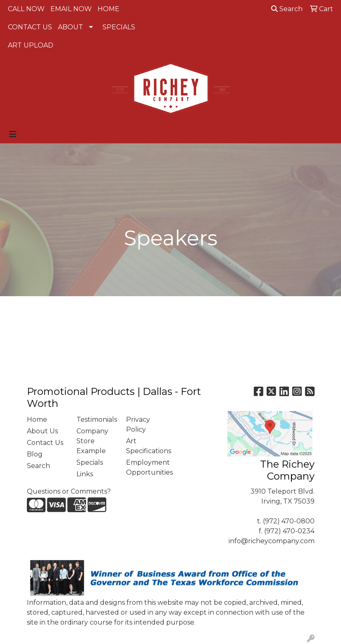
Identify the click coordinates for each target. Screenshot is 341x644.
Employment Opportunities (146, 467)
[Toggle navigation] (13, 134)
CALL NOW (26, 9)
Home (37, 419)
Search (287, 9)
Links (85, 474)
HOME (108, 9)
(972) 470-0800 (289, 521)
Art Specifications (146, 446)
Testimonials (96, 419)
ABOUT (70, 27)
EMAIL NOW (71, 9)
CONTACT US (30, 27)
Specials (90, 462)
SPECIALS (119, 27)
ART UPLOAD (31, 45)
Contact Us (45, 443)
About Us (42, 431)
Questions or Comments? (69, 491)
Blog (35, 454)
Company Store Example (92, 441)
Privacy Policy (138, 424)
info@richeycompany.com (272, 541)
